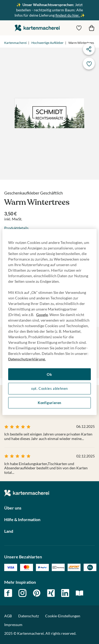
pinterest (37, 593)
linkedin (65, 593)
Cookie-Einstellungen (63, 616)
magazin (79, 593)
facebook (8, 593)
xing (51, 593)
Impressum (13, 625)
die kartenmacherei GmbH (37, 28)
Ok (49, 374)
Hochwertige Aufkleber (48, 43)
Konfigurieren (49, 403)
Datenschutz (29, 616)
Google (42, 314)
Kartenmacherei (15, 43)
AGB (8, 616)
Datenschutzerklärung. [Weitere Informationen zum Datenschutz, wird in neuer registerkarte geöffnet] (27, 359)
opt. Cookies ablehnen (49, 389)
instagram (22, 593)
